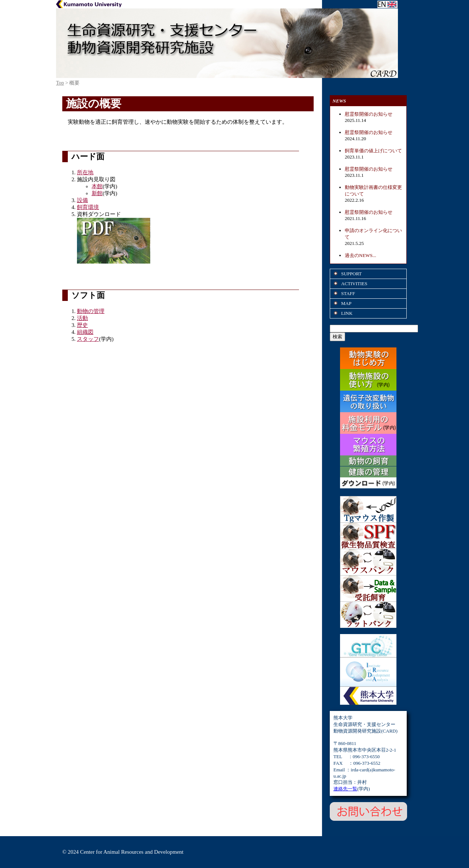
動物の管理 (91, 311)
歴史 (82, 325)
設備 (82, 200)
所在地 (85, 172)
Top (60, 83)
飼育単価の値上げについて (373, 151)
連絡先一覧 (345, 789)
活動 (82, 318)
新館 (97, 193)
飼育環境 (88, 207)
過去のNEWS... (361, 255)
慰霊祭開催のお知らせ (369, 114)
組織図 (85, 332)
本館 (97, 186)
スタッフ (88, 339)
